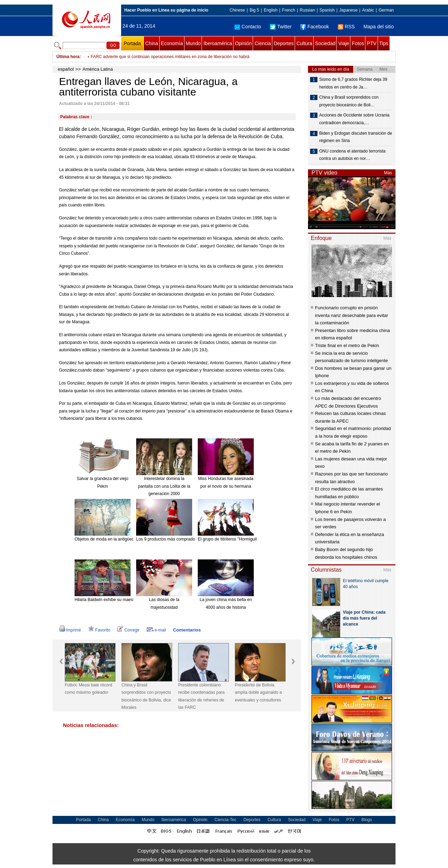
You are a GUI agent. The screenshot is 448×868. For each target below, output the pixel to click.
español (66, 69)
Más (388, 173)
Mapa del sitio (379, 27)
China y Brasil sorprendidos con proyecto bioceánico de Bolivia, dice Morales (146, 696)
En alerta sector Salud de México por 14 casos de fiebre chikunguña (154, 52)
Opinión (243, 43)
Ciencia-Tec (226, 820)
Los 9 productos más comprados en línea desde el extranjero (193, 539)
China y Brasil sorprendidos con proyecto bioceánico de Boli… (349, 101)
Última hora (68, 57)
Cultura (304, 43)
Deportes (284, 43)
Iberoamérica (218, 43)
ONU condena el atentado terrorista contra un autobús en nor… (352, 155)
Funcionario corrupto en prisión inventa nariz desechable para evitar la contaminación (352, 315)
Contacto (248, 27)
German (386, 10)
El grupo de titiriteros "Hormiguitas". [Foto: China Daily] (249, 539)
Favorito (99, 630)
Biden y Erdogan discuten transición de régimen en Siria (356, 137)
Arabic (368, 10)
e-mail (156, 630)
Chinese (237, 10)
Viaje (344, 43)
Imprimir (70, 630)
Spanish (327, 10)
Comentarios (187, 630)
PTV (372, 43)
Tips (384, 43)
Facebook (314, 27)
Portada (132, 43)
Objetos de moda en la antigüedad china (112, 539)
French (289, 10)
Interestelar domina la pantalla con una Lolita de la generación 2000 (164, 486)
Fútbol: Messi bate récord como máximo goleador (88, 689)
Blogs (367, 820)
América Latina (98, 69)
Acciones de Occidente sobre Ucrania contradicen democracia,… (354, 119)
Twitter (281, 27)
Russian (307, 10)
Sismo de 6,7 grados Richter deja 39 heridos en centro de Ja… (353, 83)
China (152, 43)
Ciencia (263, 43)
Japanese (348, 10)
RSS (346, 27)
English (270, 10)
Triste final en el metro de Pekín (347, 345)
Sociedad (325, 43)
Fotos (358, 43)
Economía (172, 43)
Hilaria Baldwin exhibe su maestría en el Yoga (117, 600)
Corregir (128, 630)
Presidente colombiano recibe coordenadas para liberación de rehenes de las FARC (201, 696)
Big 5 (254, 10)
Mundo (193, 43)
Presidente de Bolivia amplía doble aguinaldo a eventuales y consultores (258, 693)
